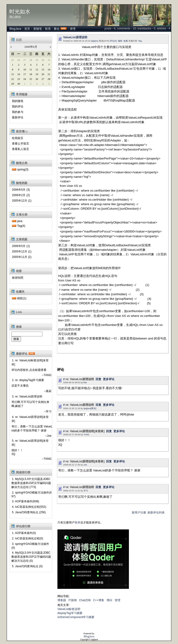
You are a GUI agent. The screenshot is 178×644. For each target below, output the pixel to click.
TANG (86, 435)
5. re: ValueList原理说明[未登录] (30, 443)
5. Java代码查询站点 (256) (29, 512)
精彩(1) (22, 298)
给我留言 (18, 138)
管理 (73, 29)
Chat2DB (85, 600)
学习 (86, 491)
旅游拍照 (18, 278)
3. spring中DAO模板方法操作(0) (30, 546)
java (20, 221)
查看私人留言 (20, 149)
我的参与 (18, 112)
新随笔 (38, 29)
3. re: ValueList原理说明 (27, 397)
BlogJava (15, 29)
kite (85, 383)
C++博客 (99, 600)
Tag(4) (21, 226)
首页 (27, 29)
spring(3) (23, 169)
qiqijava (95, 41)
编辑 (120, 41)
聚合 (57, 29)
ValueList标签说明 (69, 609)
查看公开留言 (20, 144)
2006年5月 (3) (21, 190)
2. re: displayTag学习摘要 (28, 380)
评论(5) (113, 41)
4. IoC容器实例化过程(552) (29, 507)
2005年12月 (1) (22, 201)
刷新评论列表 (156, 513)
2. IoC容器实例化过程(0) (28, 538)
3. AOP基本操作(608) (25, 501)
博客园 (62, 600)
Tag (140, 41)
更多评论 (109, 379)
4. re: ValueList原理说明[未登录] (30, 419)
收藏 (126, 41)
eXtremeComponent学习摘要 (76, 617)
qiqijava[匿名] (90, 408)
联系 (48, 29)
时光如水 (20, 12)
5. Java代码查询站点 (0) (27, 566)
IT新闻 (73, 600)
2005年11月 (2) (22, 257)
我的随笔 (18, 101)
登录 (77, 523)
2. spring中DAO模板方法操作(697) (32, 494)
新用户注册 (139, 513)
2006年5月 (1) (21, 246)
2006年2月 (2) (21, 195)
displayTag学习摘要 (70, 613)
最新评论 (18, 117)
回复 (98, 379)
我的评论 (18, 107)
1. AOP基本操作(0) (24, 533)
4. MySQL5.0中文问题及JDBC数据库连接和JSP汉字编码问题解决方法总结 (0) (31, 557)
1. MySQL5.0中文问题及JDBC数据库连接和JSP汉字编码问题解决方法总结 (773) (31, 483)
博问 (109, 600)
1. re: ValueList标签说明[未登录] (30, 362)
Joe (85, 465)
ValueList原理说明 (75, 37)
